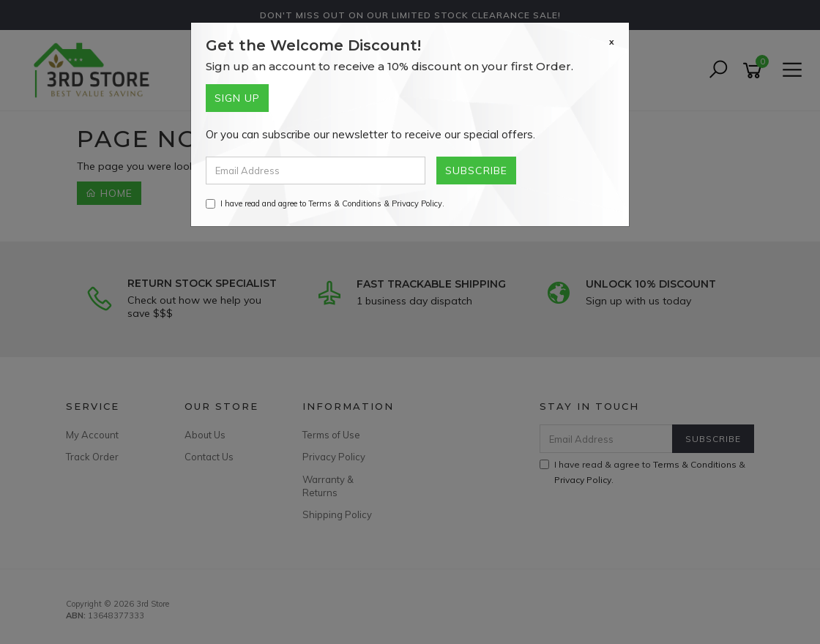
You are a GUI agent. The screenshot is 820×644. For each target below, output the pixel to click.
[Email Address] (316, 171)
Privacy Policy (417, 203)
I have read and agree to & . (325, 203)
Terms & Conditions (345, 203)
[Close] (612, 42)
